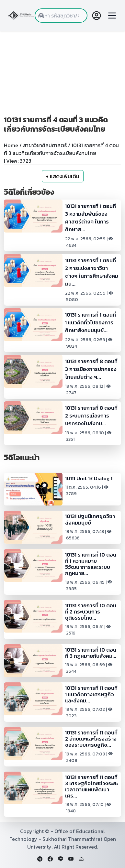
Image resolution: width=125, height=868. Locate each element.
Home (11, 145)
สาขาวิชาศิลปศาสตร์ (45, 145)
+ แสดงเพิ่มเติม (63, 176)
